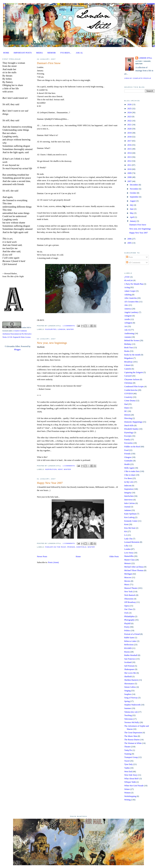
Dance (127, 408)
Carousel (128, 376)
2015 (130, 149)
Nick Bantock (130, 595)
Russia (127, 652)
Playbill (127, 623)
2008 (130, 177)
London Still (25, 327)
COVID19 (128, 394)
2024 (130, 113)
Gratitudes (128, 461)
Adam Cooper (130, 291)
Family (127, 440)
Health (127, 464)
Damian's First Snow (49, 63)
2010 (130, 169)
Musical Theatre (131, 588)
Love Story (129, 553)
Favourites (51, 329)
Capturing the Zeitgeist (134, 372)
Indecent (128, 486)
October (133, 193)
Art (126, 326)
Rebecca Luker (130, 641)
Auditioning (129, 333)
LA (126, 535)
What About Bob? (132, 779)
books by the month (132, 355)
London (62, 329)
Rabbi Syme (129, 638)
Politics (127, 631)
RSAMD (128, 648)
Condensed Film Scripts (134, 387)
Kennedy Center (131, 521)
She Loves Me (130, 673)
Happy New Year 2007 (50, 483)
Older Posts (114, 557)
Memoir (128, 563)
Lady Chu (128, 539)
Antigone (128, 316)
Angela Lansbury (131, 312)
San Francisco (130, 659)
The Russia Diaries (132, 740)
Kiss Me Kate (130, 528)
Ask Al (127, 330)
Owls (126, 613)
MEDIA (39, 53)
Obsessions (129, 599)
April (132, 217)
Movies (127, 581)
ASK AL (79, 53)
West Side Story (131, 775)
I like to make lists (132, 471)
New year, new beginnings (52, 343)
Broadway (128, 362)
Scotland (128, 662)
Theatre (127, 747)
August (133, 201)
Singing (127, 691)
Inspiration (51, 469)
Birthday (128, 344)
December (134, 185)
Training (128, 754)
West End (128, 772)
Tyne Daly (129, 764)
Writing (127, 800)
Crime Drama (130, 401)
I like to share (130, 475)
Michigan (128, 574)
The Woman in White (133, 743)
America (128, 309)
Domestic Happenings (133, 422)
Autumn (128, 337)
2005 (130, 243)
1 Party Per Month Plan (134, 284)
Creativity (128, 397)
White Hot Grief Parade (134, 786)
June (132, 209)
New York (128, 592)
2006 (130, 239)
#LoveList (128, 280)
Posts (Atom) (53, 562)
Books (127, 351)
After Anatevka (131, 298)
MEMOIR (52, 53)
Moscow (128, 577)
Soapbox (128, 694)
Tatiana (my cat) (131, 712)
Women (127, 793)
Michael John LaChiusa (134, 567)
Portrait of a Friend (132, 634)
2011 (130, 165)
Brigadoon (129, 358)
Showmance (129, 684)
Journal (127, 507)
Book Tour (129, 348)
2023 (130, 117)
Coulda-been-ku (131, 390)
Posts (129, 257)
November (134, 189)
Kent (60, 469)
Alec (126, 305)
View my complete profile (138, 78)
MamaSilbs (129, 556)
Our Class (128, 609)
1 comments (69, 326)
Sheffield (81, 547)
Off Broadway (130, 602)
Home (78, 557)
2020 (130, 129)
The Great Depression (133, 733)
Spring (127, 701)
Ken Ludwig (129, 517)
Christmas (128, 383)
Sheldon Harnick (131, 680)
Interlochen (129, 496)
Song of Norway (131, 698)
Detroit (127, 415)
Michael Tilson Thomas (134, 570)
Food (126, 450)
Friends (71, 547)
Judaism (128, 510)
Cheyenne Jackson (132, 379)
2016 (130, 145)
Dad (126, 404)
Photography (129, 620)
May (132, 213)
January (133, 221)
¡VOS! (127, 277)
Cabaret (127, 365)
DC (126, 411)
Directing (128, 418)
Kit (126, 531)
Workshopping (130, 796)
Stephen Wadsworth (132, 705)
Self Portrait (129, 666)
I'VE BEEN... (66, 53)
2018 (130, 137)
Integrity (128, 493)
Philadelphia (129, 616)
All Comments (133, 263)
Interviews (129, 500)
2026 (130, 104)
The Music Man (131, 736)
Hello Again (129, 468)
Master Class (130, 560)
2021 (130, 125)
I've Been (128, 478)
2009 (130, 173)
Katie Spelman (130, 514)
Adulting (128, 295)
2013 (130, 157)
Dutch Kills (129, 425)
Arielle (127, 319)
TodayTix (128, 750)
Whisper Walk (130, 782)
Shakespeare (129, 669)
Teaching (128, 715)
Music (127, 585)
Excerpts (128, 436)
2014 (130, 153)
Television (128, 719)
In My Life (129, 482)
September (134, 197)
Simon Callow (130, 687)
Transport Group (131, 757)
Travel (127, 761)
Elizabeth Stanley (131, 429)
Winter (70, 329)
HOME (6, 53)
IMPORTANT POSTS (23, 53)
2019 (130, 133)
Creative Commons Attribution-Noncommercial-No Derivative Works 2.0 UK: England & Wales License (17, 334)
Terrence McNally (132, 722)
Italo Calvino (130, 503)
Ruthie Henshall (131, 655)
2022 (130, 121)
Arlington (128, 323)
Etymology (129, 433)
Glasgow (128, 457)
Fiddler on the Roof (55, 547)
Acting (127, 287)
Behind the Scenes (132, 340)
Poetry (127, 627)
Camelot (128, 369)
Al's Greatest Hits (131, 302)
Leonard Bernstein (132, 542)
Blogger (17, 349)
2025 (130, 109)
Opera (127, 606)
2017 (130, 141)
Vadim (127, 768)
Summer (128, 708)
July (132, 205)
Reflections (129, 645)
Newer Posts (42, 557)
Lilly (126, 546)
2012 (130, 161)
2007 (130, 181)
